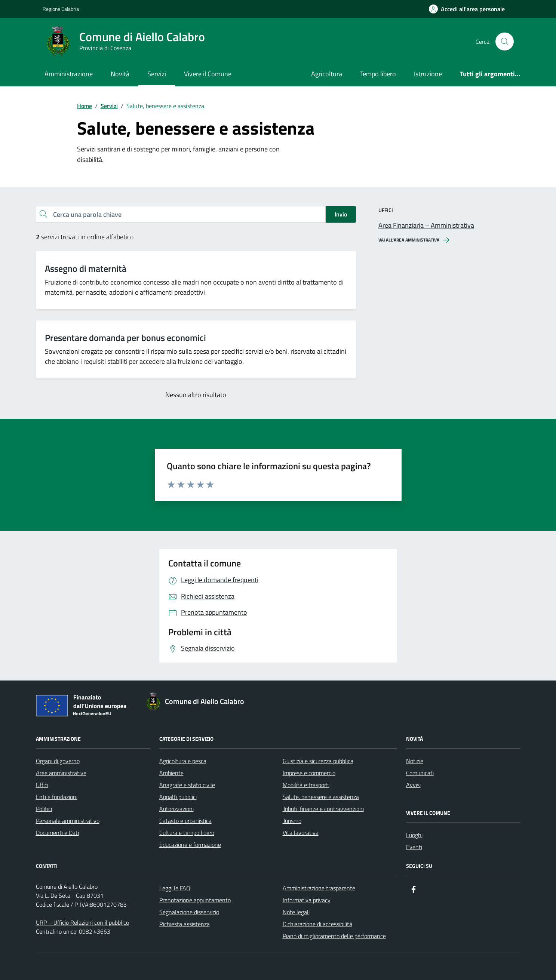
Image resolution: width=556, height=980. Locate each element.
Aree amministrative (61, 773)
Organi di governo (58, 761)
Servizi (157, 74)
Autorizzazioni (176, 809)
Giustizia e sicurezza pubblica (318, 761)
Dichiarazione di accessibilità (317, 924)
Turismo (292, 821)
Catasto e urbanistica (185, 821)
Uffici (42, 785)
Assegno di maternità (86, 269)
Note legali (296, 912)
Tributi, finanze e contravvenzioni (323, 809)
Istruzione (428, 74)
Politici (44, 809)
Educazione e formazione (190, 845)
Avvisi (413, 785)
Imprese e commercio (309, 773)
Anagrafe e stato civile (187, 785)
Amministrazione (69, 74)
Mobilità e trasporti (306, 785)
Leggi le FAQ (175, 888)
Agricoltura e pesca (183, 761)
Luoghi (414, 835)
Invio (341, 214)
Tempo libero (378, 74)
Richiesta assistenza (185, 924)
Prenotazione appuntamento (195, 900)
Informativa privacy (307, 900)
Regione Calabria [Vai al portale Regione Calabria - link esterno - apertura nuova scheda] (61, 9)
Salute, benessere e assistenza (321, 797)
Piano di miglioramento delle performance (334, 936)
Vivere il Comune (208, 74)
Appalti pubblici (178, 797)
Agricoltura (327, 74)
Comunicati (420, 773)
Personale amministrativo (68, 821)
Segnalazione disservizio (189, 912)
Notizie (415, 761)
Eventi (414, 847)
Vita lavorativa (301, 833)
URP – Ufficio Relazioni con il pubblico (82, 922)
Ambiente (171, 773)
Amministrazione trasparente (319, 888)
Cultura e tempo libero (187, 833)
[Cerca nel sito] (504, 42)
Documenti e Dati (57, 833)
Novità (120, 74)
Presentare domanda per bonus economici (125, 338)
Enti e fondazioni (57, 797)
